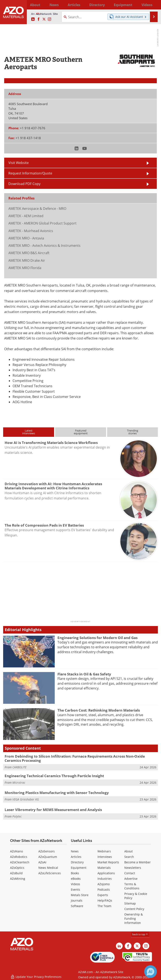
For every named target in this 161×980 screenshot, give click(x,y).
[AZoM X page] (44, 19)
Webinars (104, 851)
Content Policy (134, 909)
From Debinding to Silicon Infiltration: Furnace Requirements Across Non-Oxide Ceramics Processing (75, 758)
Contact (130, 873)
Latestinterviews (29, 432)
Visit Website (19, 163)
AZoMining (18, 879)
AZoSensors (47, 851)
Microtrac (19, 783)
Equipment (79, 868)
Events (75, 890)
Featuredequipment (81, 432)
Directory (77, 5)
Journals (77, 900)
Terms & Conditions (132, 886)
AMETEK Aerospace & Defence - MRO (37, 209)
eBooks (76, 879)
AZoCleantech (20, 862)
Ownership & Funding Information (134, 919)
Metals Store (80, 895)
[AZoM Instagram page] (49, 19)
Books (75, 873)
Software (77, 906)
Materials (104, 868)
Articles (76, 857)
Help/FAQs (105, 900)
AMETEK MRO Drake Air (27, 260)
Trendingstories (133, 432)
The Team (104, 906)
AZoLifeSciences (50, 873)
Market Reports (108, 862)
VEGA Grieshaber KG (26, 799)
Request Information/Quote (30, 173)
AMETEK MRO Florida (25, 268)
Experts (103, 895)
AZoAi (42, 862)
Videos (75, 884)
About (129, 851)
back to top (140, 934)
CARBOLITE (19, 767)
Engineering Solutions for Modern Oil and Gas (97, 638)
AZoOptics (17, 868)
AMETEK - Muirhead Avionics (31, 231)
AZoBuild (16, 873)
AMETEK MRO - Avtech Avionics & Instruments (44, 246)
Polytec (17, 816)
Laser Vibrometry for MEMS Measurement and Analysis (53, 810)
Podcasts (104, 890)
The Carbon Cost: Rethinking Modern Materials (99, 710)
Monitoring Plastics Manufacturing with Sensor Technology (57, 793)
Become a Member (138, 862)
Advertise (131, 879)
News (75, 851)
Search (129, 857)
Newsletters (133, 868)
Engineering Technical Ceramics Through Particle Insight (54, 776)
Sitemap (130, 903)
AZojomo (104, 884)
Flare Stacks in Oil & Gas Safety (84, 674)
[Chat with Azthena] (151, 972)
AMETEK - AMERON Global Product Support (42, 223)
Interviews (105, 857)
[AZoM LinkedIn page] (33, 19)
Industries (105, 879)
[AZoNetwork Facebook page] (39, 19)
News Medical (48, 868)
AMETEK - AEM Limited (26, 216)
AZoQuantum (48, 857)
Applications (106, 873)
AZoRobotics (19, 857)
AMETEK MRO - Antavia (26, 238)
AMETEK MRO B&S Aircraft (29, 253)
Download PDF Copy (24, 184)
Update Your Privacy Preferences (36, 975)
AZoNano (16, 851)
